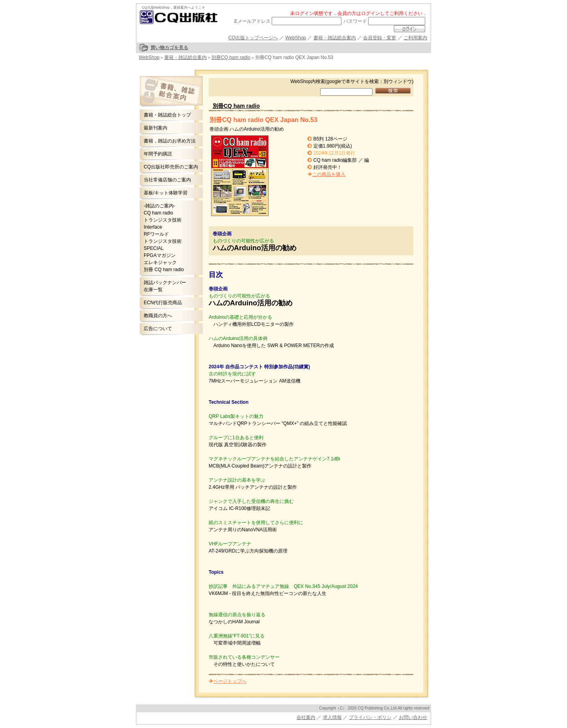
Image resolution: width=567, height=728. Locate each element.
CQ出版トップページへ (253, 38)
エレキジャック (160, 262)
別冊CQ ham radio (231, 57)
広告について (158, 329)
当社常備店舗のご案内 (167, 180)
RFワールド (156, 234)
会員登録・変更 (380, 38)
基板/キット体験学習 (166, 193)
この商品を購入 (329, 174)
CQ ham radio (158, 213)
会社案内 (306, 717)
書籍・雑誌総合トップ (167, 115)
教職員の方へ (158, 316)
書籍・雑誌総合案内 (335, 38)
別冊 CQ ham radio (164, 270)
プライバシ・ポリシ (370, 717)
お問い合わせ (413, 717)
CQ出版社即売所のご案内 (171, 167)
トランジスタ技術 (163, 220)
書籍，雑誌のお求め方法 (170, 141)
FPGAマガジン (160, 255)
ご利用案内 (415, 38)
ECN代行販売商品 (163, 303)
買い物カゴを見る (169, 48)
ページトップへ (230, 681)
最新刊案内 (156, 128)
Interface (153, 227)
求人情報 (332, 717)
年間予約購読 (158, 154)
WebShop (296, 38)
